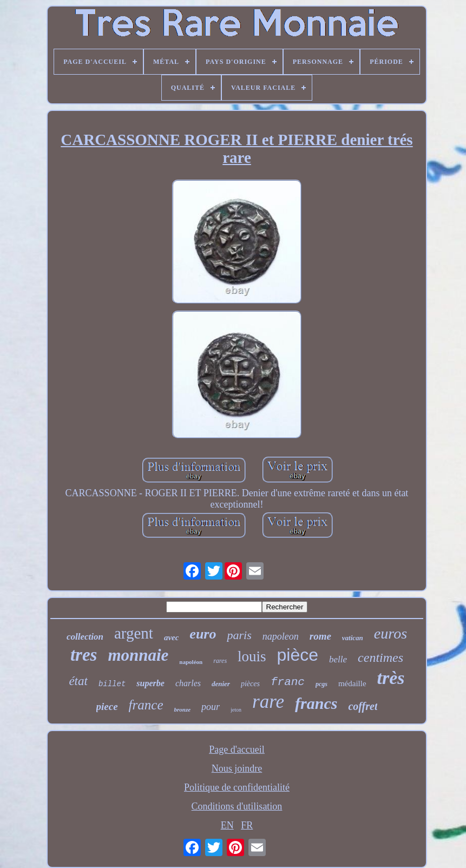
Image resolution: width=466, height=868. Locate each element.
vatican (353, 638)
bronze (182, 709)
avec (171, 637)
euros (390, 633)
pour (211, 707)
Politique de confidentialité (237, 787)
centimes (380, 657)
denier (221, 684)
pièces (250, 684)
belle (338, 659)
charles (188, 683)
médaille (352, 683)
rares (220, 661)
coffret (363, 706)
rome (320, 636)
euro (203, 634)
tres (84, 655)
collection (85, 637)
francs (316, 703)
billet (112, 684)
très (391, 678)
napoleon (281, 636)
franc (288, 682)
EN (227, 825)
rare (268, 702)
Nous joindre (237, 768)
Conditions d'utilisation (237, 806)
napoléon (191, 662)
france (146, 705)
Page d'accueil (237, 749)
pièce (298, 655)
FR (247, 825)
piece (107, 706)
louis (252, 656)
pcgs (321, 684)
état (78, 681)
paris (239, 635)
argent (134, 633)
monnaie (138, 655)
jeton (236, 710)
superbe (150, 683)
